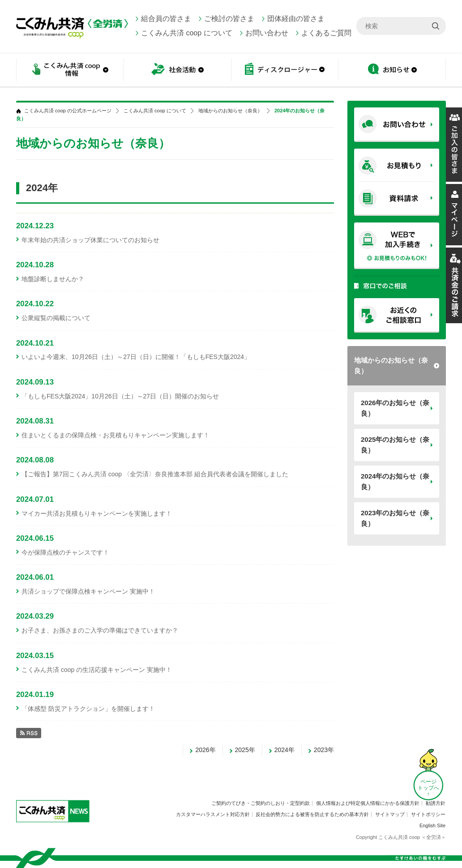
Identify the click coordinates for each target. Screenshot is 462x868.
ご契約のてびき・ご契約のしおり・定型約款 (261, 803)
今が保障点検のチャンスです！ (65, 552)
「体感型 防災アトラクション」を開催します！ (88, 709)
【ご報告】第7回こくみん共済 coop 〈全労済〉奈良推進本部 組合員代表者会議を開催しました (155, 474)
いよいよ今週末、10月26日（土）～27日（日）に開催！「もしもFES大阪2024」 (136, 357)
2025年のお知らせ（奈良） (395, 445)
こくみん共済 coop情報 (70, 71)
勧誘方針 (436, 803)
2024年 (284, 750)
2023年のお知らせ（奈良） (395, 518)
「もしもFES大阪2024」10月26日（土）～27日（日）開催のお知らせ (120, 396)
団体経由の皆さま (296, 19)
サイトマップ (390, 814)
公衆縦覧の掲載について (56, 318)
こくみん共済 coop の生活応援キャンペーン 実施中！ (97, 670)
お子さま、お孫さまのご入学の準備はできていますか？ (100, 630)
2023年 (324, 750)
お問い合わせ (267, 33)
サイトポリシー (428, 814)
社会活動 (177, 71)
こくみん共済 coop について (187, 33)
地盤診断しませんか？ (53, 279)
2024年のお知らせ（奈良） (395, 481)
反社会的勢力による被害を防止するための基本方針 (312, 814)
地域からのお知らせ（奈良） (391, 366)
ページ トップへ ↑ (428, 788)
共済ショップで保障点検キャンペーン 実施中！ (88, 591)
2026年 (205, 750)
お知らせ (392, 71)
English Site (432, 825)
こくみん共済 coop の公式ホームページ (68, 111)
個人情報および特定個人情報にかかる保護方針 (368, 803)
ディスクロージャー (285, 71)
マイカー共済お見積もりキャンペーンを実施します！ (97, 513)
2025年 (245, 750)
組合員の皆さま (166, 19)
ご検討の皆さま (229, 19)
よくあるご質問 (326, 33)
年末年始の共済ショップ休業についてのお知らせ (90, 240)
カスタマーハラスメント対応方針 (213, 814)
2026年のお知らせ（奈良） (395, 408)
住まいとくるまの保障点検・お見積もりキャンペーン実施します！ (115, 435)
